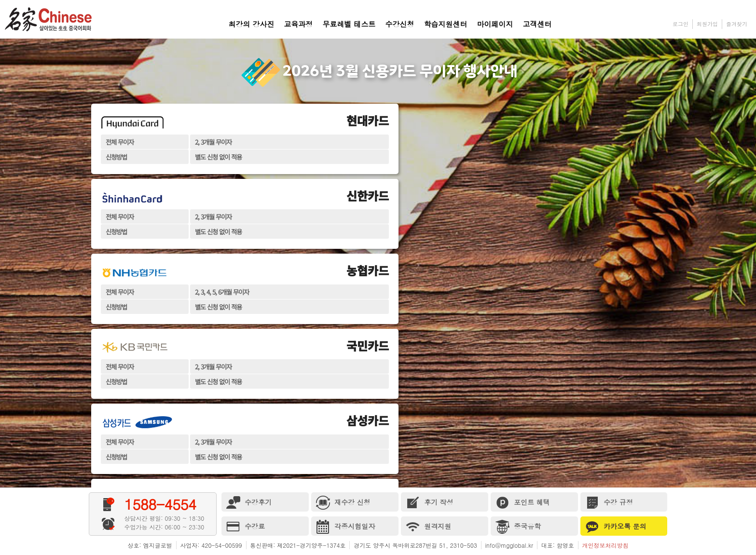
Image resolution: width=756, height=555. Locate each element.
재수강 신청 (343, 503)
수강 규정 (609, 503)
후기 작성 (430, 503)
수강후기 (249, 503)
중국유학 (518, 527)
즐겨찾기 (737, 24)
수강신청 (400, 24)
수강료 (246, 527)
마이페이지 (495, 24)
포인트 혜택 (523, 503)
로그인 (680, 24)
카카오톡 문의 (616, 527)
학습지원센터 (446, 24)
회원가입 (707, 24)
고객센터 (537, 24)
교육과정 (299, 24)
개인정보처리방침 (605, 545)
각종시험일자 (346, 527)
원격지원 (429, 527)
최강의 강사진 (252, 24)
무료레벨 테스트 (349, 24)
